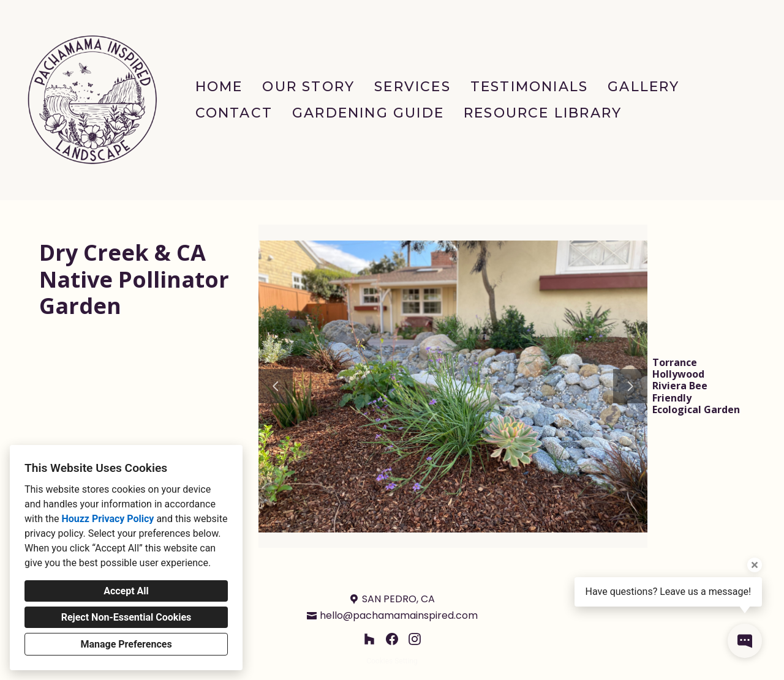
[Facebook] (392, 639)
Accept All (126, 591)
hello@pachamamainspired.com (399, 615)
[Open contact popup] (745, 641)
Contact (234, 113)
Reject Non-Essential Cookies (126, 617)
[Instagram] (415, 639)
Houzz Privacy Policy (107, 519)
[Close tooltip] (755, 565)
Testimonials (529, 87)
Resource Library (543, 113)
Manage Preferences (126, 644)
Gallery (643, 87)
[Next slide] (630, 386)
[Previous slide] (276, 386)
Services (413, 87)
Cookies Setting (392, 661)
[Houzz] (369, 639)
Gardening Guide (368, 113)
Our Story (308, 87)
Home (219, 87)
